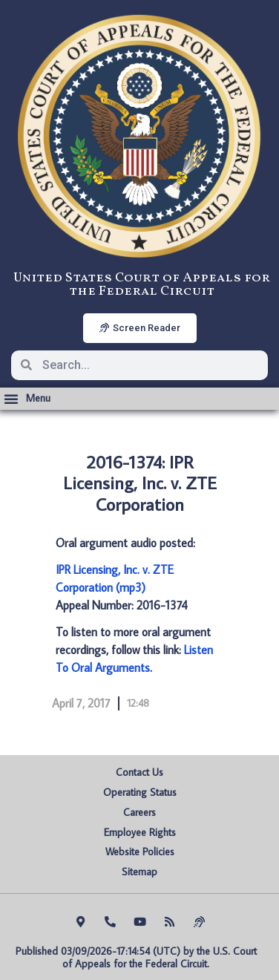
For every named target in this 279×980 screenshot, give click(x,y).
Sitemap (139, 872)
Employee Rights (140, 832)
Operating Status (140, 792)
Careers (139, 812)
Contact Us (139, 772)
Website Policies (140, 852)
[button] (27, 399)
